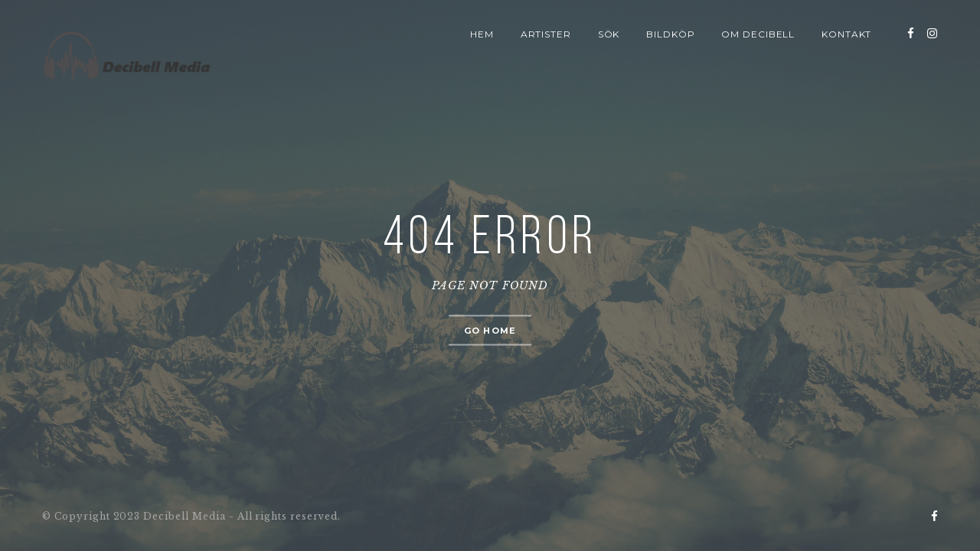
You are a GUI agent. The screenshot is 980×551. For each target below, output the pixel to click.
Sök (609, 34)
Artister (546, 34)
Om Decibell (758, 34)
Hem (482, 34)
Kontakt (847, 34)
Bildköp (671, 34)
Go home (490, 331)
